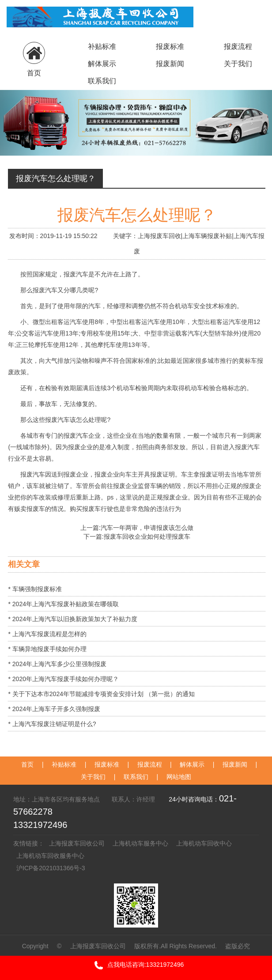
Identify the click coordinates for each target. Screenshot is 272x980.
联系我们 (102, 81)
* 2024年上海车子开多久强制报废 (54, 709)
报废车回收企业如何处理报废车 (147, 537)
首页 (27, 764)
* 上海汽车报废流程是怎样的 (47, 634)
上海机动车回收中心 (204, 843)
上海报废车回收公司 (77, 843)
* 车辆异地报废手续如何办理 (47, 649)
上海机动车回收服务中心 (50, 856)
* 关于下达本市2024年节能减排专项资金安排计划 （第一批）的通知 (101, 694)
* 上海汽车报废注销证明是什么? (52, 724)
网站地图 (179, 777)
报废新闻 (170, 64)
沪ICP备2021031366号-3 (52, 868)
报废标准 (170, 47)
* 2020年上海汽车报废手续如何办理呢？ (63, 679)
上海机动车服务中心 (140, 843)
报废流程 (238, 47)
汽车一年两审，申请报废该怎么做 (147, 528)
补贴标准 (102, 47)
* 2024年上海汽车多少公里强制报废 (57, 664)
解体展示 (102, 64)
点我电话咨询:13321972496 (136, 965)
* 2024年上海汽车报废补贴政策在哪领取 (63, 604)
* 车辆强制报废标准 (35, 589)
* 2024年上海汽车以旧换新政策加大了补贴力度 (72, 619)
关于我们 (238, 64)
